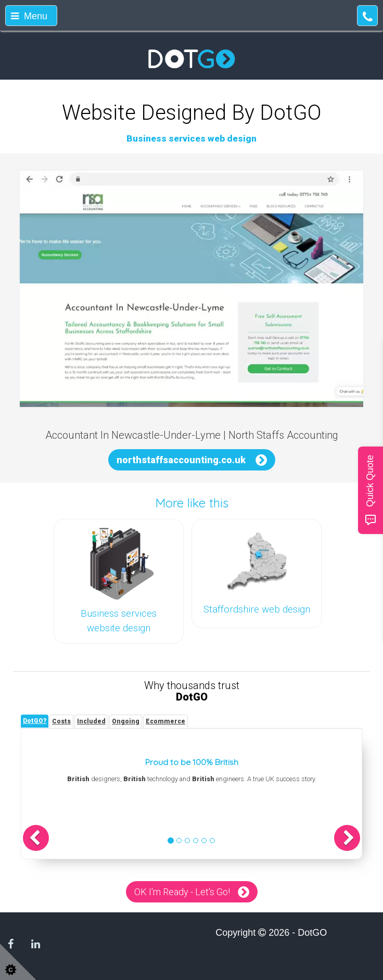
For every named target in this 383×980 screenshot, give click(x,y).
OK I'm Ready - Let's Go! (182, 892)
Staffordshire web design (257, 609)
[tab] (35, 721)
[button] (36, 838)
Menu (29, 16)
